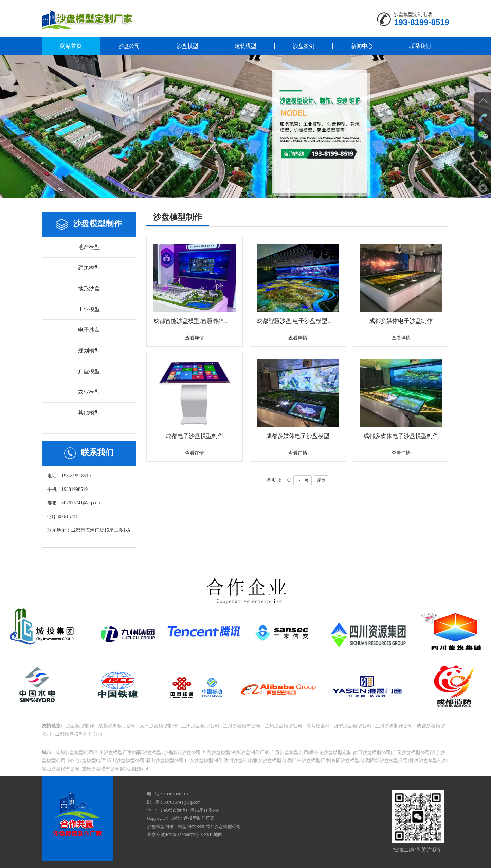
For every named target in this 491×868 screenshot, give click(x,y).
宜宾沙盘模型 (216, 752)
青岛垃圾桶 (319, 726)
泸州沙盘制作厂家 (250, 752)
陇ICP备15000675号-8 (182, 835)
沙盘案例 (304, 46)
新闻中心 (362, 46)
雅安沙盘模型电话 (272, 761)
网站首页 (71, 46)
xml (145, 769)
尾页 (321, 494)
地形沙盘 (89, 288)
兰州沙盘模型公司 (201, 726)
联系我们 (420, 46)
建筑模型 (245, 46)
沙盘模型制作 (81, 726)
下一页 (303, 494)
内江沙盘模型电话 (86, 761)
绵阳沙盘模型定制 (152, 752)
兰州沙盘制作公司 (395, 726)
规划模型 (89, 350)
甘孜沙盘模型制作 (428, 761)
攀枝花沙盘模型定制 (330, 752)
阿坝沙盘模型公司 (389, 761)
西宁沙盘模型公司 (353, 726)
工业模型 (89, 309)
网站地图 (130, 769)
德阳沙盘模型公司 (372, 752)
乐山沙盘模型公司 (126, 761)
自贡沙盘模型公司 (289, 752)
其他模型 (89, 413)
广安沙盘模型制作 (204, 761)
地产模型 (89, 247)
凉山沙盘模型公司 (61, 769)
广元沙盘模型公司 (411, 752)
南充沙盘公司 (186, 752)
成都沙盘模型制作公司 (79, 734)
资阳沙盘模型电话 (350, 761)
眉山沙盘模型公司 (165, 761)
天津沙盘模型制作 (159, 726)
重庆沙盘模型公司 (101, 769)
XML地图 (213, 835)
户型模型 (89, 371)
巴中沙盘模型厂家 (311, 761)
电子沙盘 (89, 330)
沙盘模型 (187, 46)
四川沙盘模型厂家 (113, 752)
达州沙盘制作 (238, 761)
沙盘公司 (129, 46)
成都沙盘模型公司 (118, 726)
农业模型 (89, 392)
